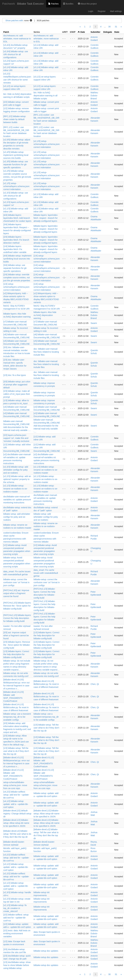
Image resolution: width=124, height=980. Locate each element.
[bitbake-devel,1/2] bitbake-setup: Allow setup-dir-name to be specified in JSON (47, 814)
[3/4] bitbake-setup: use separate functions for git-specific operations (15, 268)
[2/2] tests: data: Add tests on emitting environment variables (17, 933)
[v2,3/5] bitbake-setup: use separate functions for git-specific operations (16, 164)
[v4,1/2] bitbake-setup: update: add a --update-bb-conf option (16, 804)
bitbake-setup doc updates (46, 951)
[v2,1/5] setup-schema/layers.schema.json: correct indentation (47, 144)
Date (83, 32)
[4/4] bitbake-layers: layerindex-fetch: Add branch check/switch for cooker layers (17, 218)
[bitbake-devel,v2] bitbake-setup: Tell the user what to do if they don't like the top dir (17, 834)
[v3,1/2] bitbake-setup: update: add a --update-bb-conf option (16, 867)
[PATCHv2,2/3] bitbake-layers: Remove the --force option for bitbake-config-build (17, 606)
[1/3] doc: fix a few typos (15, 375)
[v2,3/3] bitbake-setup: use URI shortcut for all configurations (16, 196)
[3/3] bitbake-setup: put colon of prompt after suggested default (17, 385)
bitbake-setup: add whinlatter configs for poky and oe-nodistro (17, 517)
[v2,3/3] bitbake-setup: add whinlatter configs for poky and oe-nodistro (16, 470)
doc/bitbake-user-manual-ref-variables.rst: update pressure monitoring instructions (17, 500)
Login (91, 11)
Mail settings (116, 11)
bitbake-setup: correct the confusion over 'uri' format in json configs (16, 582)
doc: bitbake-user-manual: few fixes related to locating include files (46, 352)
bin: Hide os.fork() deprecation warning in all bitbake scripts (46, 96)
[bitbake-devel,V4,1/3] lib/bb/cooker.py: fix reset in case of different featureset (46, 684)
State (117, 32)
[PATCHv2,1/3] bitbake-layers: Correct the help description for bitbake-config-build (17, 618)
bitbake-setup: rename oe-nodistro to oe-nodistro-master (46, 526)
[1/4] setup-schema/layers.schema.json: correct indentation (47, 259)
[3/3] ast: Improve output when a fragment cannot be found (16, 635)
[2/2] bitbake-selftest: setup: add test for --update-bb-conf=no (16, 918)
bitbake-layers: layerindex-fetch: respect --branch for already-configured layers (46, 218)
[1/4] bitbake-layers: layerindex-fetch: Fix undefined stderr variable (15, 249)
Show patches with (14, 20)
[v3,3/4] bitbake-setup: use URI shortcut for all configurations (16, 54)
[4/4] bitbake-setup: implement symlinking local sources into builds (17, 259)
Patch (6, 32)
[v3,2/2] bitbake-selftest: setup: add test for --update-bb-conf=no (16, 858)
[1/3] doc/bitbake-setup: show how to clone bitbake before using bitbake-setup (17, 965)
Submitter (95, 32)
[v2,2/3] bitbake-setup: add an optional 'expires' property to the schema (17, 479)
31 (116, 27)
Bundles (68, 4)
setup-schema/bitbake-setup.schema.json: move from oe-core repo (15, 785)
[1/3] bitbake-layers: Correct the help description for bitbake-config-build (47, 635)
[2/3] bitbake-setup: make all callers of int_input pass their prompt (17, 394)
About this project (87, 4)
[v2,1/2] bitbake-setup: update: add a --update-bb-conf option (16, 886)
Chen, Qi (95, 684)
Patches (53, 4)
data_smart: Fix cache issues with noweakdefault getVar (46, 573)
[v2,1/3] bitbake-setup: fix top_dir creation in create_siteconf (15, 908)
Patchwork (9, 4)
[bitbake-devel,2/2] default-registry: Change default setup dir (17, 814)
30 (109, 27)
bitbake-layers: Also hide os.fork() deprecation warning (45, 315)
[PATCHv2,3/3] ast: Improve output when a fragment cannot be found (16, 593)
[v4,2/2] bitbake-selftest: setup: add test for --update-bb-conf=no (16, 795)
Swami (94, 323)
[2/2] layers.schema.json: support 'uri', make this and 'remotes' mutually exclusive (16, 438)
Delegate (108, 32)
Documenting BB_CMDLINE (17, 451)
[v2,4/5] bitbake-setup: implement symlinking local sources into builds (16, 155)
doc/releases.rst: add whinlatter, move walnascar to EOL (17, 39)
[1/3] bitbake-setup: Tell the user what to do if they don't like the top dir (46, 728)
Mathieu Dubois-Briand (94, 96)
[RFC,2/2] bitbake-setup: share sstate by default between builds (15, 119)
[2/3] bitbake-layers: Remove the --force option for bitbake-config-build (17, 645)
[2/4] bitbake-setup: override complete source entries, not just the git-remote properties (17, 278)
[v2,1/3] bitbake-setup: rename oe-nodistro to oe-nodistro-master (46, 470)
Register (102, 11)
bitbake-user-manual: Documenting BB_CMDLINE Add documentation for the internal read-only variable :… (47, 426)
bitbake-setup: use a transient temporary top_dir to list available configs (17, 717)
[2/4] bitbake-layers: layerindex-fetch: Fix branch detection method (16, 240)
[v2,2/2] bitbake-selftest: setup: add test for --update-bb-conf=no (16, 877)
